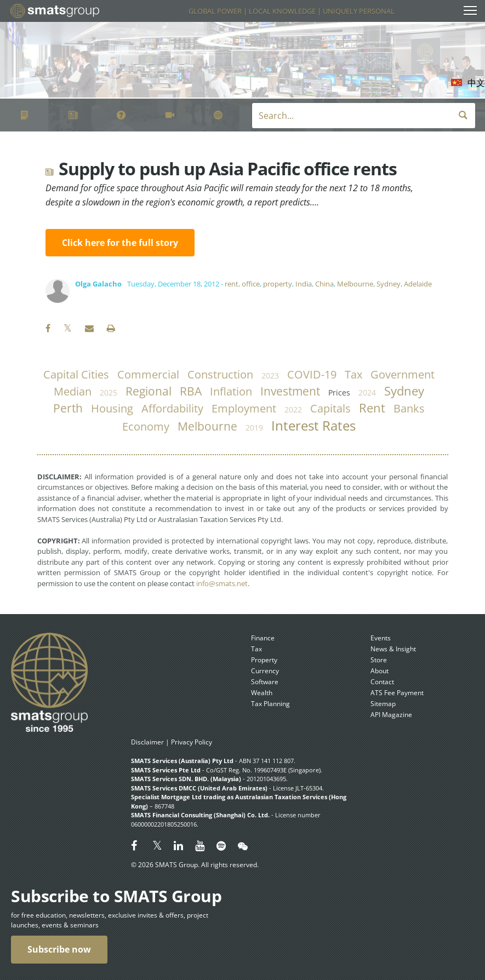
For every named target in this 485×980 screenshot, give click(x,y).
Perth (68, 408)
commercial (148, 374)
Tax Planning (270, 704)
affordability (172, 408)
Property (264, 660)
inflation (231, 391)
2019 (254, 428)
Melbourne (355, 284)
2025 (109, 392)
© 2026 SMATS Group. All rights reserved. (195, 865)
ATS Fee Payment (397, 693)
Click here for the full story (120, 243)
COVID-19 (312, 374)
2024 (367, 392)
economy (146, 426)
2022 (293, 409)
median (73, 391)
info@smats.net (222, 583)
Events (381, 638)
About (380, 671)
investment (290, 391)
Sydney (389, 284)
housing (112, 408)
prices (339, 392)
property (278, 284)
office (251, 284)
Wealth (262, 693)
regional (149, 391)
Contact (382, 682)
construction (220, 374)
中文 (476, 83)
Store (379, 660)
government (403, 374)
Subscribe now (59, 949)
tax (353, 374)
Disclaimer (147, 742)
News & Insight (393, 649)
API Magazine (391, 715)
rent (232, 284)
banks (409, 408)
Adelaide (418, 284)
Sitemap (383, 704)
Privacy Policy (192, 742)
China (324, 284)
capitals (330, 408)
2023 (270, 376)
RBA (191, 391)
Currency (265, 671)
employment (244, 408)
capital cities (76, 374)
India (304, 284)
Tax (256, 649)
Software (265, 682)
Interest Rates (313, 426)
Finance (263, 638)
